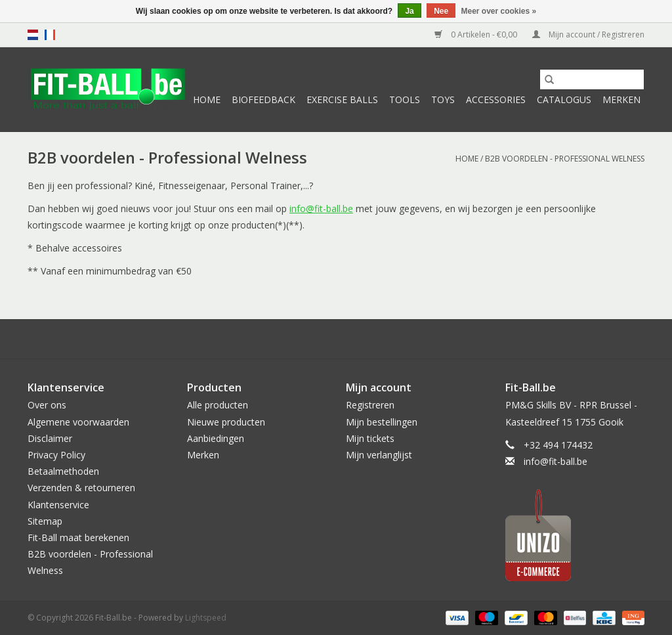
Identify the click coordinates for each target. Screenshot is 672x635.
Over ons (47, 405)
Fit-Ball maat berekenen (78, 537)
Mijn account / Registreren (588, 34)
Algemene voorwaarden (78, 422)
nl (33, 35)
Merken (621, 99)
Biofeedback (263, 99)
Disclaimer (50, 438)
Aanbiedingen (216, 438)
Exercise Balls (342, 99)
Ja (409, 11)
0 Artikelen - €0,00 (477, 34)
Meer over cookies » (499, 11)
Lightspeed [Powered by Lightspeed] (206, 618)
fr (50, 35)
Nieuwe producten (226, 422)
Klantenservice (58, 505)
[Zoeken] (592, 79)
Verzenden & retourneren (81, 488)
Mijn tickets (370, 438)
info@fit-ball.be (321, 208)
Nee (441, 11)
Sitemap (45, 521)
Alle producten (218, 405)
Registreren (370, 405)
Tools (405, 99)
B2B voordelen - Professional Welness (565, 159)
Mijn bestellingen (382, 422)
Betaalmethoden (63, 471)
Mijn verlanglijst (379, 455)
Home (207, 99)
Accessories (496, 99)
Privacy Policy (56, 455)
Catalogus (564, 99)
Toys (443, 99)
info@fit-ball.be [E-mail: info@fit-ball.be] (556, 461)
